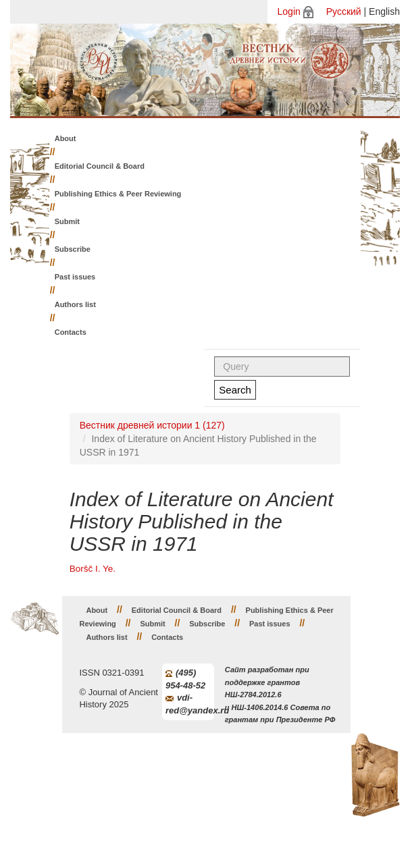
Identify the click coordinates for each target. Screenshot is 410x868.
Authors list (75, 304)
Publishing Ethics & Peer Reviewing (118, 194)
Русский (344, 11)
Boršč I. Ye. (93, 569)
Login (289, 11)
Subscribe (73, 249)
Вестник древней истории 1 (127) (152, 425)
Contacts (71, 332)
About (66, 138)
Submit (67, 221)
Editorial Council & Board (100, 166)
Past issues (75, 277)
